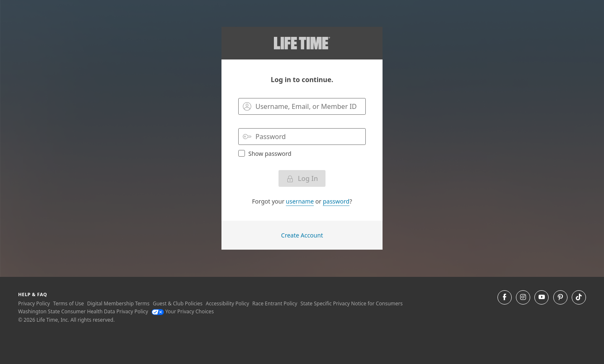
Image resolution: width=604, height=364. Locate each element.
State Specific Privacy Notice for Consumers (351, 303)
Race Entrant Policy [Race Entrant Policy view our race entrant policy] (275, 303)
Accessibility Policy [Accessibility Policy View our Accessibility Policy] (227, 303)
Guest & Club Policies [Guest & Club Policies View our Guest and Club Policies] (178, 303)
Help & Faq (33, 294)
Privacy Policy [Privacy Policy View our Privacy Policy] (34, 303)
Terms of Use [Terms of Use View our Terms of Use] (69, 303)
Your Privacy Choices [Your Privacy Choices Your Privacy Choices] (183, 311)
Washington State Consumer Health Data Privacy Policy (83, 311)
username (300, 201)
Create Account (302, 235)
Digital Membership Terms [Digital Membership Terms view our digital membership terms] (118, 303)
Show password (265, 153)
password (336, 201)
